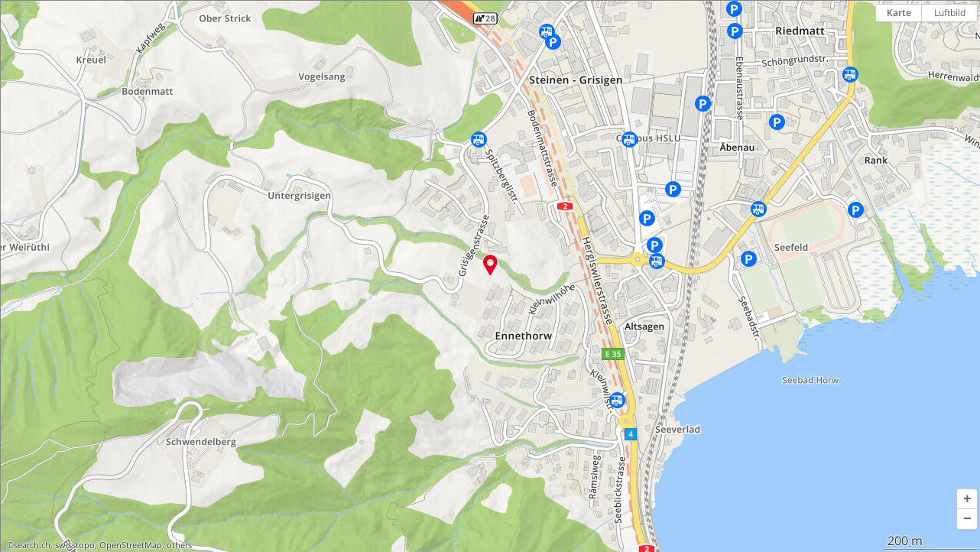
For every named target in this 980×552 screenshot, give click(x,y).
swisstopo (75, 545)
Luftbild (950, 13)
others (179, 545)
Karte (899, 13)
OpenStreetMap (131, 545)
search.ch (32, 545)
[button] (967, 499)
